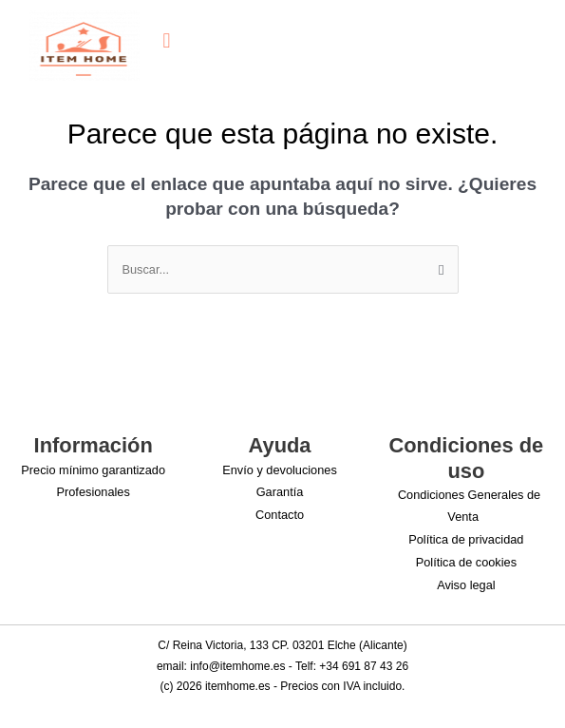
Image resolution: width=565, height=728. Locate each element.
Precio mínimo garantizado (93, 470)
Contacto (280, 515)
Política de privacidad (466, 539)
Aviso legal (466, 585)
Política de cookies (466, 562)
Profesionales (94, 492)
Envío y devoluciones (280, 470)
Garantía (280, 492)
